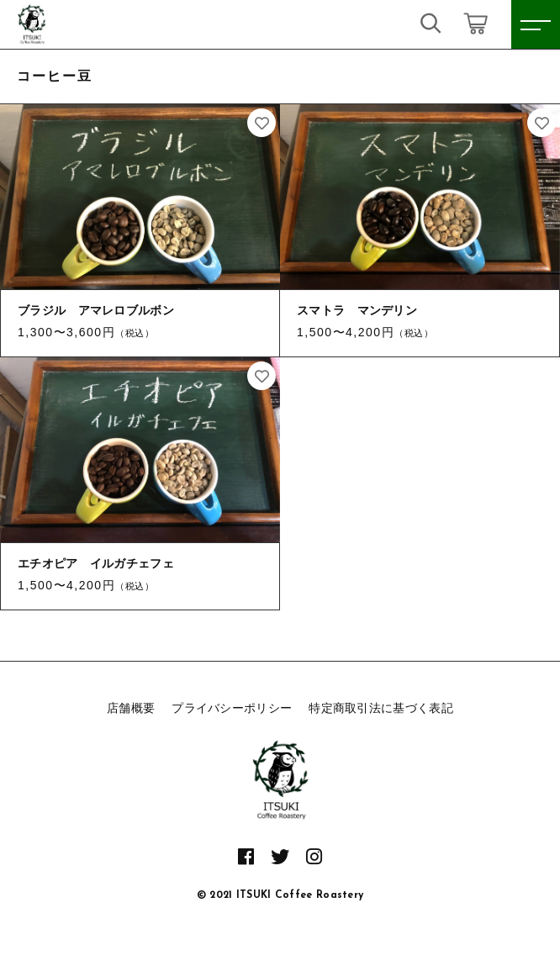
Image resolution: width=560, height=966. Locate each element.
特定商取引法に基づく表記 (381, 708)
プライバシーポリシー (232, 708)
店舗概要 (131, 708)
